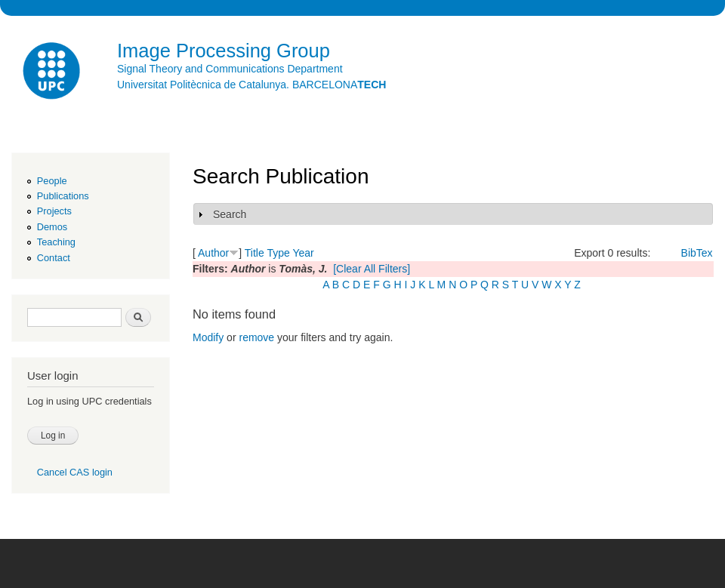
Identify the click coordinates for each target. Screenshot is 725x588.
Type (278, 253)
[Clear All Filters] (372, 269)
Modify (208, 337)
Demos (52, 227)
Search (230, 214)
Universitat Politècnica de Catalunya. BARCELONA (251, 85)
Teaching (56, 242)
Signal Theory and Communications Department (230, 69)
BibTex (697, 253)
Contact (54, 258)
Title (255, 253)
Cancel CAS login (75, 472)
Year (303, 253)
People (52, 181)
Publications (63, 196)
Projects (54, 211)
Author (213, 253)
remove (256, 337)
